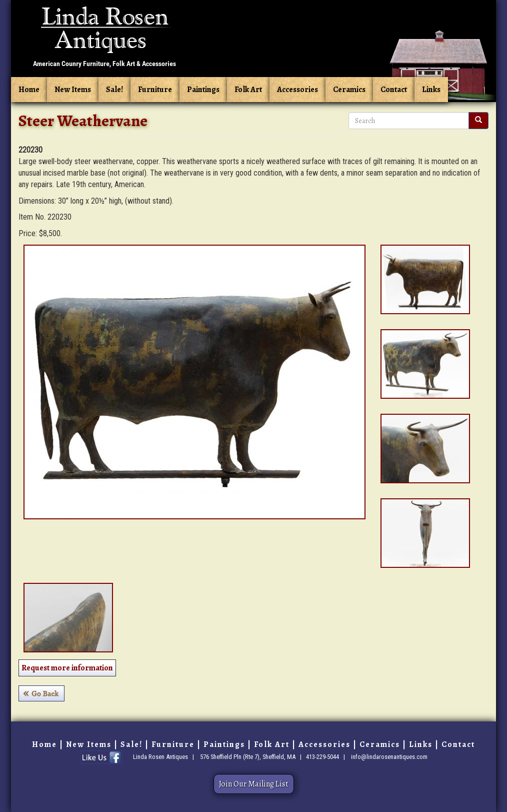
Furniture (155, 90)
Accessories (297, 90)
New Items (73, 90)
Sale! (114, 90)
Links (431, 90)
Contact (394, 90)
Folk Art (248, 90)
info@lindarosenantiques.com (389, 757)
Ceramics (349, 90)
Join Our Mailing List (254, 784)
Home (29, 90)
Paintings (203, 90)
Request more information (67, 668)
